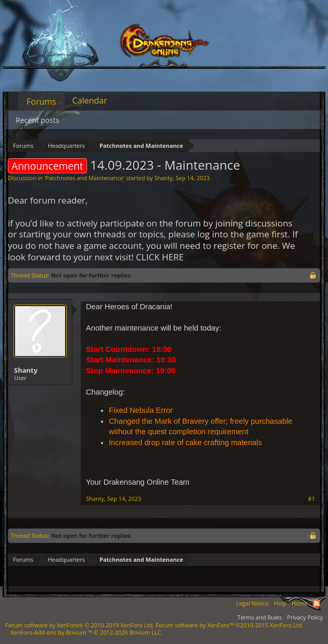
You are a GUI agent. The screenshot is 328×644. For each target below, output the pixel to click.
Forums (41, 102)
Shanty (163, 178)
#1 (312, 499)
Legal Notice (252, 603)
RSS (317, 603)
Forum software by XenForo (80, 625)
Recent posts (37, 120)
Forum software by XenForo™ (230, 625)
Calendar (90, 100)
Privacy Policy (305, 617)
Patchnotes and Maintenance (84, 178)
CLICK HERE (160, 257)
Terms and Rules (260, 617)
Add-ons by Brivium (86, 632)
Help (280, 603)
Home (300, 603)
